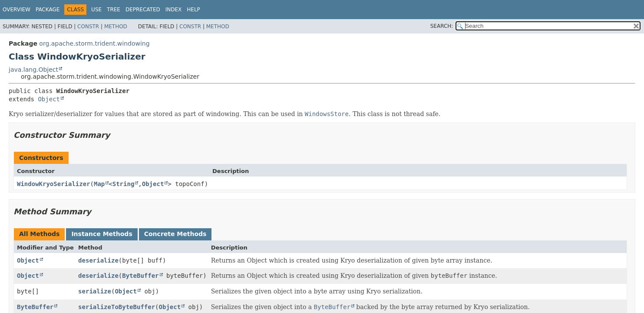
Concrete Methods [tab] (175, 234)
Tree (114, 10)
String (124, 184)
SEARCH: (442, 26)
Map (99, 184)
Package (48, 10)
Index (174, 10)
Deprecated (143, 10)
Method (116, 27)
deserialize (98, 260)
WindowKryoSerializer (54, 184)
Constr (88, 27)
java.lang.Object (33, 70)
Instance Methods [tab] (102, 234)
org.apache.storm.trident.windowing (94, 43)
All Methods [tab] (39, 234)
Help (193, 10)
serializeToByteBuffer (117, 307)
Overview (17, 10)
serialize (95, 291)
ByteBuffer (140, 276)
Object (49, 99)
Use (96, 10)
